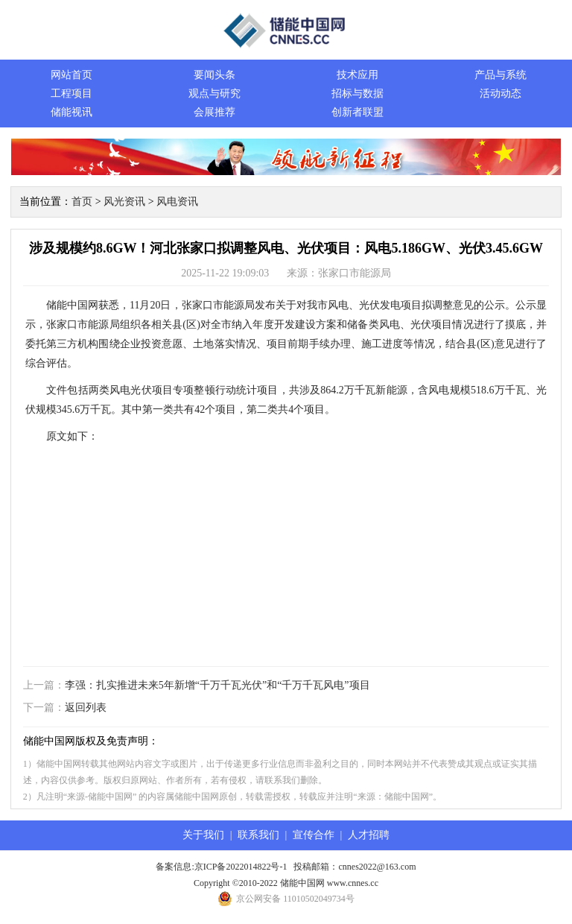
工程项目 (71, 94)
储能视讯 (71, 112)
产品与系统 (500, 75)
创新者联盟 (357, 112)
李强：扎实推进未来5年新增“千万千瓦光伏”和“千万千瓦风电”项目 (217, 685)
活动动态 (500, 94)
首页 (82, 202)
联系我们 (258, 835)
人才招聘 (369, 835)
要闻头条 (214, 75)
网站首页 (71, 75)
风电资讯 (177, 202)
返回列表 (86, 708)
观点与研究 (214, 94)
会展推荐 (214, 112)
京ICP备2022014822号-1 (241, 867)
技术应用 (357, 75)
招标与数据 (357, 94)
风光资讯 (124, 202)
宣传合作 (314, 835)
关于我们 (203, 835)
